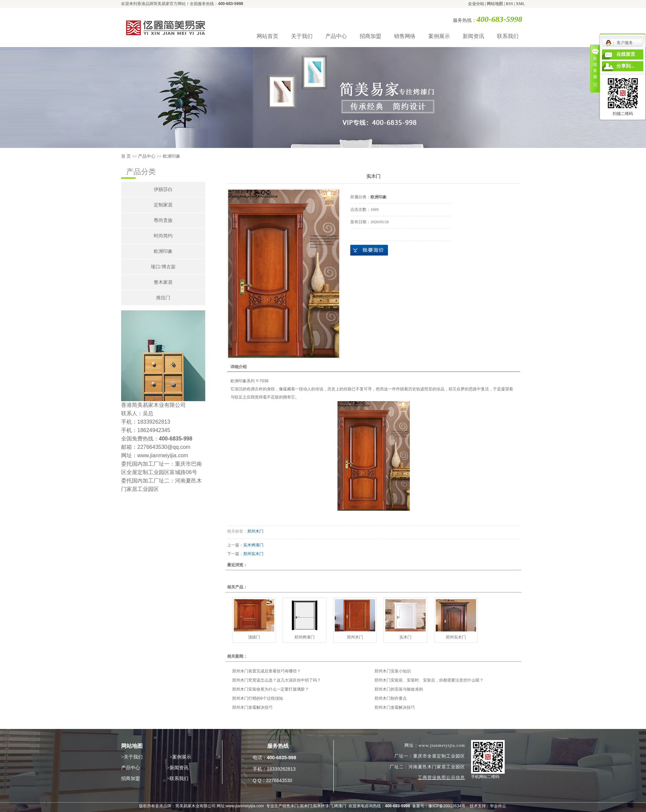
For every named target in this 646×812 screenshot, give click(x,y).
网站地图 (495, 4)
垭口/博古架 (163, 267)
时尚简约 (163, 236)
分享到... (625, 66)
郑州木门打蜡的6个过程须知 (258, 698)
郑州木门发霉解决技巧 (252, 707)
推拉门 (163, 298)
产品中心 (336, 36)
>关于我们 (132, 757)
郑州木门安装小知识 (393, 671)
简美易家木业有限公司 (195, 806)
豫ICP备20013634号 (447, 806)
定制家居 (163, 205)
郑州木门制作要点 (391, 698)
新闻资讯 (473, 36)
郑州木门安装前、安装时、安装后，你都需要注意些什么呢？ (429, 680)
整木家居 (163, 282)
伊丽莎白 (163, 189)
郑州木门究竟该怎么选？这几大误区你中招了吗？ (277, 680)
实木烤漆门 (253, 545)
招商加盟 (370, 36)
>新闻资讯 (178, 768)
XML (520, 4)
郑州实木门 (253, 554)
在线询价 (369, 250)
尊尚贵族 (163, 220)
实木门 (405, 637)
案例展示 (439, 36)
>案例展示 (180, 757)
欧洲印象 (172, 156)
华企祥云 (498, 806)
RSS (510, 4)
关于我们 (302, 36)
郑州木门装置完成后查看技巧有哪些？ (266, 671)
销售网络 (405, 36)
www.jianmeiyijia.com (245, 806)
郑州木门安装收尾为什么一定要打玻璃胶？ (271, 689)
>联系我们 (178, 779)
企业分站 (476, 4)
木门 (294, 806)
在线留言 (626, 54)
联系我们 (508, 36)
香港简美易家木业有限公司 (153, 405)
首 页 (126, 156)
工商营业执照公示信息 (441, 778)
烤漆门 (340, 806)
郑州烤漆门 (304, 637)
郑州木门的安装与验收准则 (399, 689)
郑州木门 (255, 531)
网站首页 (267, 36)
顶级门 (254, 637)
